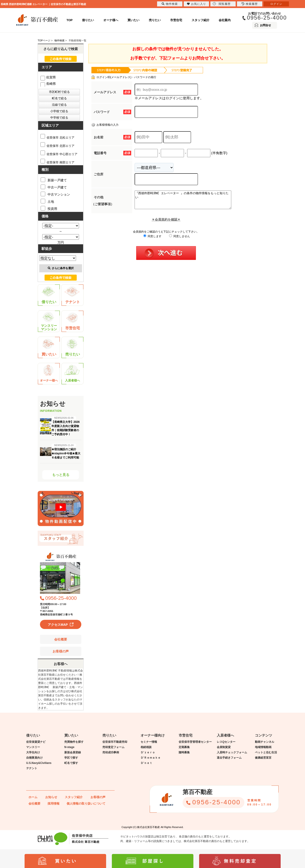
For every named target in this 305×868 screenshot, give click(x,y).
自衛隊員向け (34, 758)
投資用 (49, 208)
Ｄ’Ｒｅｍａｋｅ (151, 758)
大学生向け (33, 752)
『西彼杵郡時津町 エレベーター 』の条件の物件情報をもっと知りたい (189, 202)
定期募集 (184, 747)
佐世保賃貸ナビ (36, 742)
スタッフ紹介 (201, 20)
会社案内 (225, 20)
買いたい (133, 20)
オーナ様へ (111, 20)
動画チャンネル (265, 742)
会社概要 (61, 639)
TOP (70, 20)
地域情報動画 (263, 747)
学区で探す (71, 758)
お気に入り (196, 4)
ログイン (276, 4)
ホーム (33, 797)
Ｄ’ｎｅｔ (146, 763)
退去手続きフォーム (229, 758)
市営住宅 (176, 20)
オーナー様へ (49, 374)
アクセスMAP (58, 625)
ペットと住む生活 (266, 752)
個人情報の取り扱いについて (86, 804)
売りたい (155, 20)
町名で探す (71, 763)
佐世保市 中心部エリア (59, 154)
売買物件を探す (74, 742)
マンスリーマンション (49, 321)
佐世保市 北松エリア (57, 138)
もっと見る (61, 475)
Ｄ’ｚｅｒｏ (148, 752)
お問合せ (265, 25)
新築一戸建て (54, 180)
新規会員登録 (73, 752)
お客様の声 (61, 651)
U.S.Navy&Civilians (39, 763)
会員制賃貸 (224, 747)
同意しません (179, 240)
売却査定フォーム (113, 747)
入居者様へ (72, 374)
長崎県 (48, 84)
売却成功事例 (111, 752)
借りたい (88, 20)
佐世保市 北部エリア (57, 146)
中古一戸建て (54, 187)
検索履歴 (250, 4)
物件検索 (170, 4)
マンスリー (33, 747)
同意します (152, 240)
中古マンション (55, 194)
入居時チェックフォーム (232, 752)
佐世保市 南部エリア (57, 162)
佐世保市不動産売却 (115, 742)
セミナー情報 (149, 742)
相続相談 (146, 747)
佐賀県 (48, 77)
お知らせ (51, 797)
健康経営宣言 (263, 758)
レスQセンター (226, 742)
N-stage (69, 747)
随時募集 (184, 752)
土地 (47, 201)
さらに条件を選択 (61, 268)
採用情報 (54, 804)
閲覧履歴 (222, 4)
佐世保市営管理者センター (195, 742)
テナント (72, 295)
